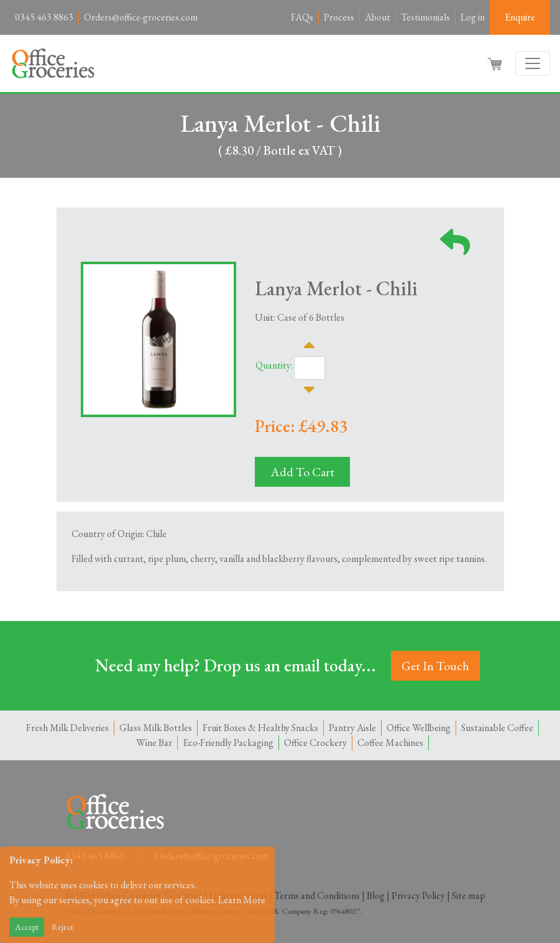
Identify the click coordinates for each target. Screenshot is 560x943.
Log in (473, 17)
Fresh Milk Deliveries (67, 728)
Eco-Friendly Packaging (228, 743)
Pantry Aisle (352, 728)
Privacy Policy (418, 895)
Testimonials (425, 17)
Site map (469, 895)
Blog (376, 895)
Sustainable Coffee (497, 728)
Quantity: (274, 365)
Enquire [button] (520, 17)
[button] (496, 63)
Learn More (242, 900)
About (378, 17)
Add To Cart (302, 472)
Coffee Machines (390, 743)
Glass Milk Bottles (156, 728)
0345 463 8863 (44, 17)
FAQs (302, 17)
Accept (27, 927)
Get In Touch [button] (435, 666)
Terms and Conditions (317, 895)
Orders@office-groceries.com (141, 17)
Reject (62, 927)
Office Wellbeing (419, 728)
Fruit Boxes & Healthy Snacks (260, 728)
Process (339, 17)
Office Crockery (315, 743)
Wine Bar (154, 743)
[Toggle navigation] (533, 63)
